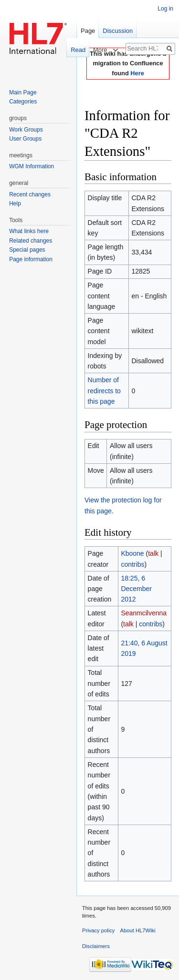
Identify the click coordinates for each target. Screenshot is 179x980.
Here (137, 73)
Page (88, 31)
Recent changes (30, 194)
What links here (29, 231)
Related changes (31, 241)
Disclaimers (96, 946)
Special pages (27, 250)
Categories (23, 102)
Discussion (118, 31)
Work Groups (26, 130)
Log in (165, 9)
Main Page (23, 92)
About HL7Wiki (138, 930)
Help (15, 204)
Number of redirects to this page (104, 391)
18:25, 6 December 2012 (136, 589)
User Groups (25, 139)
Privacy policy (98, 930)
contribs (132, 564)
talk (153, 553)
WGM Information (32, 166)
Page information (31, 259)
